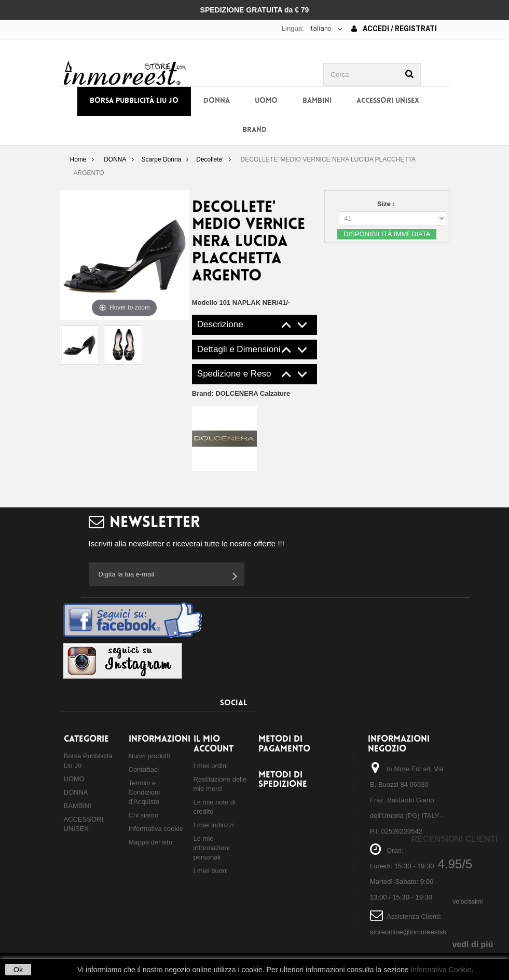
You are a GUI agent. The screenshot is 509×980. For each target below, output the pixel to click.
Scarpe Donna (162, 159)
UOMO (266, 101)
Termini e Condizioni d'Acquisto (145, 792)
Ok (18, 970)
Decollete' (210, 159)
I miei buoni (211, 871)
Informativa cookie (156, 829)
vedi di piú (472, 944)
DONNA (217, 101)
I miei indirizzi (214, 825)
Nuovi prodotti (149, 756)
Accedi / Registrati (394, 29)
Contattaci (144, 769)
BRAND (254, 130)
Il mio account (214, 744)
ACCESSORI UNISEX (388, 101)
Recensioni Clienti (455, 839)
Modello (205, 303)
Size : (387, 204)
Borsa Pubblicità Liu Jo (134, 101)
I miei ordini (211, 766)
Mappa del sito (151, 842)
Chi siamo (144, 815)
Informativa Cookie (441, 970)
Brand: (241, 393)
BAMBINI (317, 101)
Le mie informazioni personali (212, 848)
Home (78, 159)
